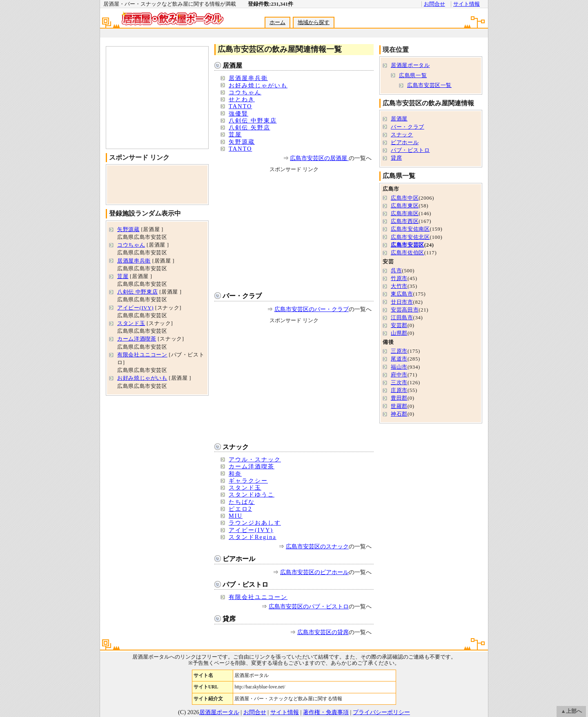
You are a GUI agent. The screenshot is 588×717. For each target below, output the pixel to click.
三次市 (399, 383)
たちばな (242, 502)
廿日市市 (402, 302)
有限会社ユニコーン (258, 597)
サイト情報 (467, 4)
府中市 (399, 375)
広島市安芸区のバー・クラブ (312, 309)
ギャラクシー (248, 481)
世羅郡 (399, 406)
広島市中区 (405, 198)
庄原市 (399, 390)
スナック (236, 447)
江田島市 (402, 318)
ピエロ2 (240, 509)
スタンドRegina (253, 537)
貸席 (229, 619)
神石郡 (399, 414)
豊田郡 (399, 398)
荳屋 (235, 134)
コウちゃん (245, 92)
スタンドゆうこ (252, 494)
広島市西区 (405, 221)
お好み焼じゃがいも (258, 85)
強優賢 (238, 114)
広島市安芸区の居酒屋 (319, 158)
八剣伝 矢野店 (249, 127)
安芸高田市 (405, 310)
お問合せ (434, 4)
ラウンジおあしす (255, 523)
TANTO (240, 106)
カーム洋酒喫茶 (252, 466)
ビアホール (239, 559)
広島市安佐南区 (410, 229)
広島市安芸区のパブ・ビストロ (309, 606)
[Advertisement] (294, 33)
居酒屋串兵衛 (248, 78)
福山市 (399, 367)
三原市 (399, 351)
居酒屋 (232, 66)
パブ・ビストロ (245, 585)
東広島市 (402, 294)
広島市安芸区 (408, 245)
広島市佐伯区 (408, 253)
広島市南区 (405, 214)
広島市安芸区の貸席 (323, 632)
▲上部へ (571, 711)
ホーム (277, 22)
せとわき (242, 99)
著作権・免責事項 (326, 712)
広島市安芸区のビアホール (314, 572)
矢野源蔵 (242, 142)
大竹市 (399, 286)
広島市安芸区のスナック (317, 546)
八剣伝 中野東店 (253, 120)
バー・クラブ (242, 296)
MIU (236, 516)
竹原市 (399, 278)
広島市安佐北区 (410, 237)
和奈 (235, 474)
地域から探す (314, 22)
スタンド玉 (245, 488)
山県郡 (399, 333)
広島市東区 (405, 206)
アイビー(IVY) (251, 530)
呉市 (396, 271)
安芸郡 (399, 325)
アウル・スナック (255, 459)
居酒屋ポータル (410, 65)
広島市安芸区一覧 (429, 85)
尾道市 (399, 359)
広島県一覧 (413, 76)
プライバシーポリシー (381, 712)
